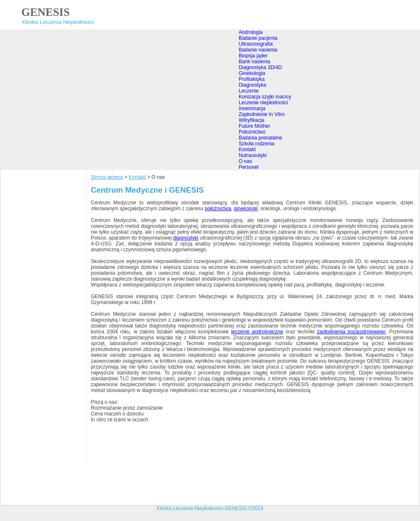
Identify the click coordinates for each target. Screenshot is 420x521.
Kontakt (247, 150)
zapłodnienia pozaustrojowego (351, 332)
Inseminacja (252, 108)
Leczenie (249, 91)
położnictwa (218, 209)
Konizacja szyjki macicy (265, 97)
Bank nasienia (254, 62)
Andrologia (251, 32)
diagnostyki (186, 238)
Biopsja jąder (253, 56)
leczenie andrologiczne (257, 332)
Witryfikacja (251, 120)
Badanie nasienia (258, 50)
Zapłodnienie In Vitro (262, 114)
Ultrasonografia (256, 44)
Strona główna (107, 177)
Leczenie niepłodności (263, 103)
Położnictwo (252, 132)
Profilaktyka (252, 79)
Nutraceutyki (253, 155)
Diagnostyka (253, 85)
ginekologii (246, 209)
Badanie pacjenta (258, 38)
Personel (249, 167)
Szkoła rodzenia (256, 144)
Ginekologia (252, 73)
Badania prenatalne (260, 138)
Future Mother (254, 126)
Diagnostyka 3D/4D (260, 67)
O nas (245, 161)
